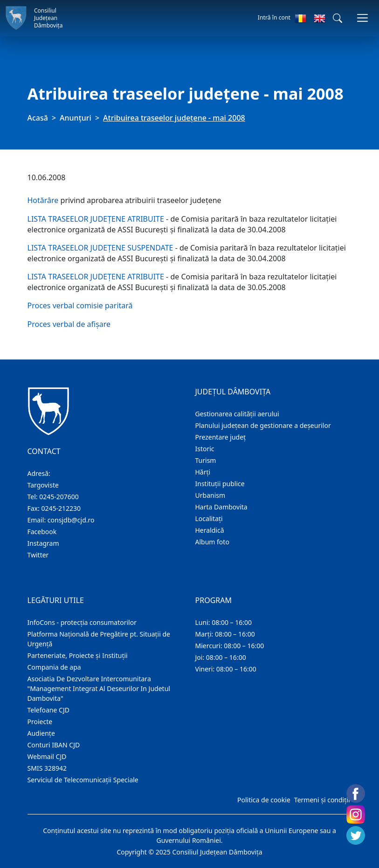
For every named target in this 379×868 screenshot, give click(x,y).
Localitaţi (209, 519)
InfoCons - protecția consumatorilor (82, 622)
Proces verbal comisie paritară (80, 305)
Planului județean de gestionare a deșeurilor (263, 425)
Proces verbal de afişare (69, 324)
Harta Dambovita (221, 507)
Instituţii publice (220, 484)
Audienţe (41, 733)
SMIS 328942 (47, 768)
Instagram (43, 543)
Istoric (205, 449)
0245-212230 (61, 508)
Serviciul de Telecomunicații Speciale (83, 780)
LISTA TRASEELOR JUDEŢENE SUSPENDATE (100, 248)
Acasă (38, 118)
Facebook (42, 532)
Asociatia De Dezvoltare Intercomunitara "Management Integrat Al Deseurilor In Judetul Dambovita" (99, 688)
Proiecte (40, 722)
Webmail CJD (47, 756)
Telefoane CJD (48, 710)
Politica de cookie (264, 800)
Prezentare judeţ (221, 437)
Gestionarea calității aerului (237, 414)
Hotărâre (43, 200)
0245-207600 (59, 497)
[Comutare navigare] (362, 18)
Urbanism (210, 495)
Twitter (38, 555)
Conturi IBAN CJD (54, 745)
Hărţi (203, 472)
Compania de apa (54, 667)
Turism (206, 460)
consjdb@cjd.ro (71, 520)
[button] (338, 18)
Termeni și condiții (322, 800)
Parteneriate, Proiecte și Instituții (78, 655)
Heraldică (210, 530)
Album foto (212, 542)
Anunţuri (76, 118)
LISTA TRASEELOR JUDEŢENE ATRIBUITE (96, 219)
